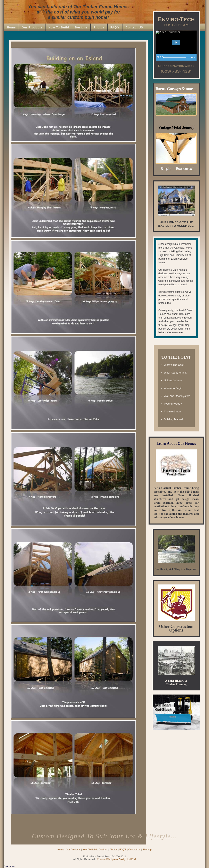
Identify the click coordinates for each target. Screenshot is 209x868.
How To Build (59, 27)
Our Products (32, 27)
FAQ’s (115, 27)
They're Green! (173, 411)
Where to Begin (173, 388)
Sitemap (147, 850)
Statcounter (10, 866)
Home (11, 27)
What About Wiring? (176, 373)
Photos (99, 27)
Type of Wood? (173, 404)
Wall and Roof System (177, 396)
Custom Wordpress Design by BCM (116, 859)
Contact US (134, 27)
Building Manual (173, 419)
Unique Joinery (173, 380)
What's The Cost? (174, 365)
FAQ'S (123, 850)
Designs (81, 27)
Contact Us (135, 850)
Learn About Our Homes (176, 444)
